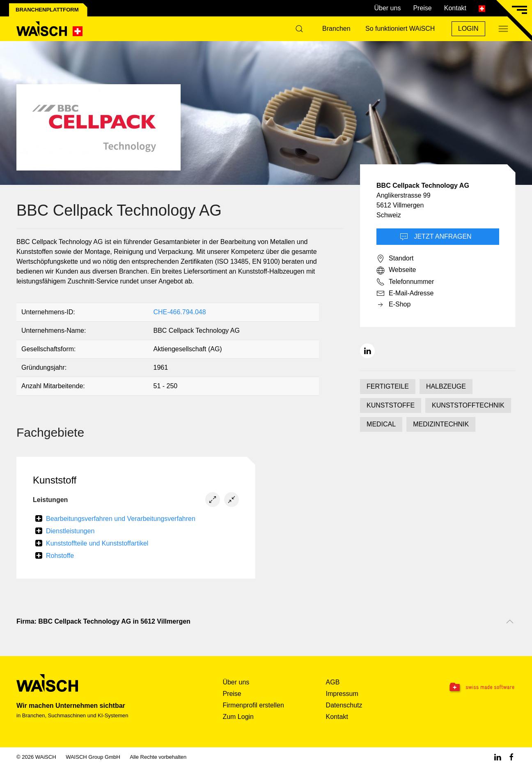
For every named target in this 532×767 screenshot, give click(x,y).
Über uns (387, 8)
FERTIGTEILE (388, 386)
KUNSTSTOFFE (391, 405)
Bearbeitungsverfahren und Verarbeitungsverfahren (121, 519)
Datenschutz (344, 705)
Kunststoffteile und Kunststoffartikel (97, 543)
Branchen (336, 29)
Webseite (396, 270)
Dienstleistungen (70, 531)
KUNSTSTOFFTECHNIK (468, 405)
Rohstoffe (60, 556)
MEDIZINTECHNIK (441, 424)
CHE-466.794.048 (179, 312)
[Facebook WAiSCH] (511, 757)
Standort (395, 259)
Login (468, 29)
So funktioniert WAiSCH (400, 29)
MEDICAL (381, 424)
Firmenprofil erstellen (253, 705)
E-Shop (393, 305)
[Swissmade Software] (472, 688)
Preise (422, 8)
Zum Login (238, 717)
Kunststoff (55, 480)
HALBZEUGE (446, 386)
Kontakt (455, 8)
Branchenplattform (47, 10)
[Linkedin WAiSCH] (498, 757)
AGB (333, 682)
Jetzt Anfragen (436, 237)
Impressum (342, 694)
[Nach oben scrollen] (510, 622)
